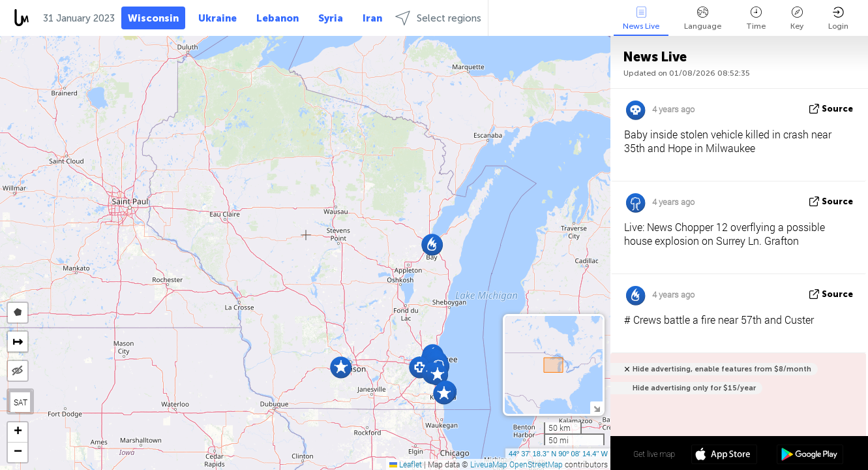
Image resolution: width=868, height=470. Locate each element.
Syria (331, 18)
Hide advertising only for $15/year (694, 388)
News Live (641, 19)
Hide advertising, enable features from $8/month (722, 369)
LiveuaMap (489, 464)
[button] (432, 244)
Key (797, 19)
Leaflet (406, 464)
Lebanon (277, 18)
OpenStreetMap (536, 464)
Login (838, 19)
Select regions (438, 18)
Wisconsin (153, 18)
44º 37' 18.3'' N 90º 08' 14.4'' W (558, 454)
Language (703, 19)
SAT (21, 402)
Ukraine (217, 18)
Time (756, 19)
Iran (372, 18)
